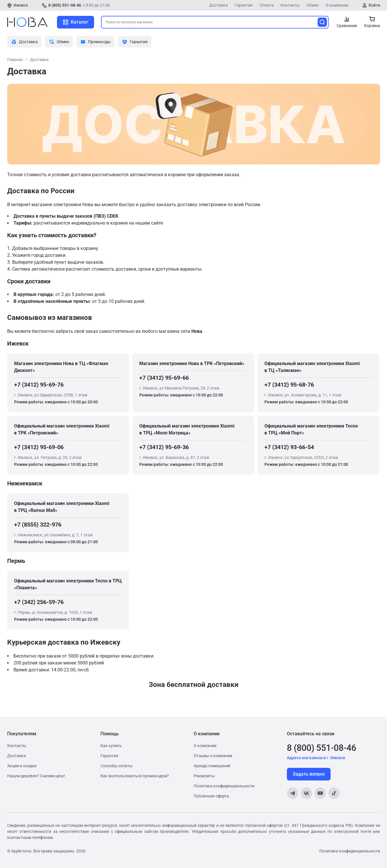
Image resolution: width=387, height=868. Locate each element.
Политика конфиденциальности (224, 786)
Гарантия (244, 5)
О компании (337, 5)
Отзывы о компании (213, 756)
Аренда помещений (212, 766)
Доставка (219, 5)
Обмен (313, 5)
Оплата (267, 5)
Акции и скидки (22, 766)
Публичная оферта (211, 796)
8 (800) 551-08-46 (65, 5)
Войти (374, 5)
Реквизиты (204, 776)
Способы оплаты (117, 766)
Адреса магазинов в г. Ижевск (316, 758)
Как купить (111, 746)
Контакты (290, 5)
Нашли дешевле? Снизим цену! (36, 776)
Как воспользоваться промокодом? (135, 776)
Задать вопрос (309, 774)
